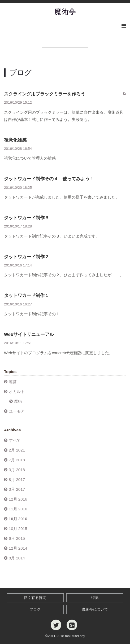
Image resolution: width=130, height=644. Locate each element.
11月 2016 (18, 509)
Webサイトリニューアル (29, 334)
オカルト (17, 391)
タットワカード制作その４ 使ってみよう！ (49, 179)
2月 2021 (17, 450)
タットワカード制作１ (27, 295)
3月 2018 (17, 470)
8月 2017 (17, 479)
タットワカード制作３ (27, 218)
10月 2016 (18, 519)
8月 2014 (17, 558)
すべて (15, 440)
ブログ (35, 609)
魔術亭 (65, 12)
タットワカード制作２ (27, 257)
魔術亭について (95, 609)
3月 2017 (17, 489)
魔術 (18, 401)
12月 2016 (18, 499)
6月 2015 (17, 538)
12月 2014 (18, 548)
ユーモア (17, 411)
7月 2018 (17, 460)
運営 (13, 382)
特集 (95, 598)
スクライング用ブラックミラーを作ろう (45, 94)
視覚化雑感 (15, 140)
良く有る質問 (35, 598)
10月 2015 (18, 529)
